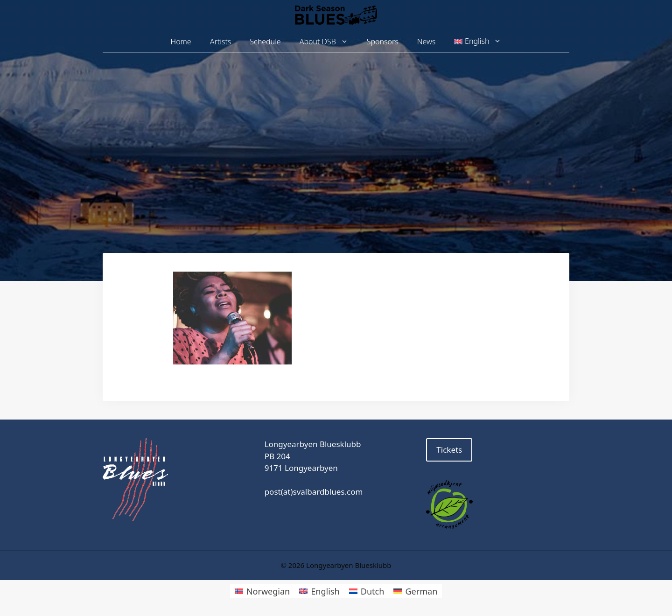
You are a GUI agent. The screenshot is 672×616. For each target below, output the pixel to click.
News (426, 42)
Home (181, 42)
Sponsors (383, 42)
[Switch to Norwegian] (262, 591)
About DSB (329, 42)
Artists (221, 42)
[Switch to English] (319, 591)
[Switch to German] (415, 591)
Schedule (265, 42)
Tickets (449, 450)
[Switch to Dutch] (367, 591)
